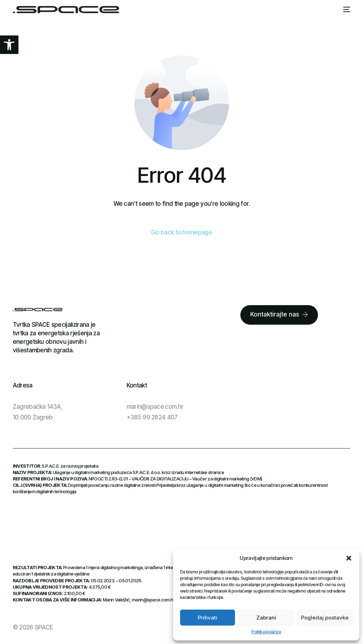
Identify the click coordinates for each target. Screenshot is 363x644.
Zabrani (266, 618)
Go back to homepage (181, 232)
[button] (9, 45)
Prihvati (208, 618)
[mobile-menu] (347, 10)
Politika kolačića (266, 632)
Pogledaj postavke (325, 618)
